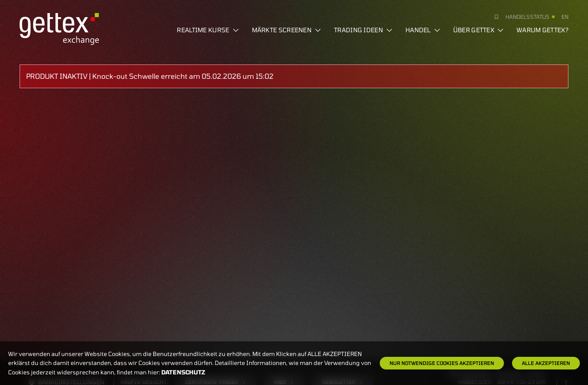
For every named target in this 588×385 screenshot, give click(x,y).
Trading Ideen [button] (363, 30)
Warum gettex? (542, 30)
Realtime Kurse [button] (208, 30)
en (565, 17)
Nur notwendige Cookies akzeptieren (442, 363)
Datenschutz (183, 372)
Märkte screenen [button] (287, 30)
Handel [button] (423, 30)
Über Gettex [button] (478, 30)
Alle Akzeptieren (546, 363)
